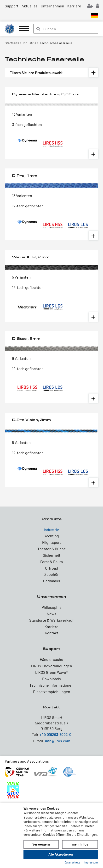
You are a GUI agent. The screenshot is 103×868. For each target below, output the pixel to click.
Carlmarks (52, 581)
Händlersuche (51, 659)
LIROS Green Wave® (51, 672)
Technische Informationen (51, 685)
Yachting (52, 536)
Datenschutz (72, 862)
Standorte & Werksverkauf (51, 620)
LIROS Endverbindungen (51, 666)
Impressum (91, 862)
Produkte (52, 519)
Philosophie (52, 607)
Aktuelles (30, 6)
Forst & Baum (51, 562)
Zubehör (51, 574)
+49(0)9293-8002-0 (55, 734)
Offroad (51, 568)
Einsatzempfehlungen (52, 692)
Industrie (51, 530)
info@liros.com (58, 741)
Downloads (51, 679)
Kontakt (51, 633)
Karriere (74, 6)
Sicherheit (52, 555)
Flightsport (52, 542)
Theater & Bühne (52, 549)
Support (12, 6)
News (51, 614)
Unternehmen (52, 6)
